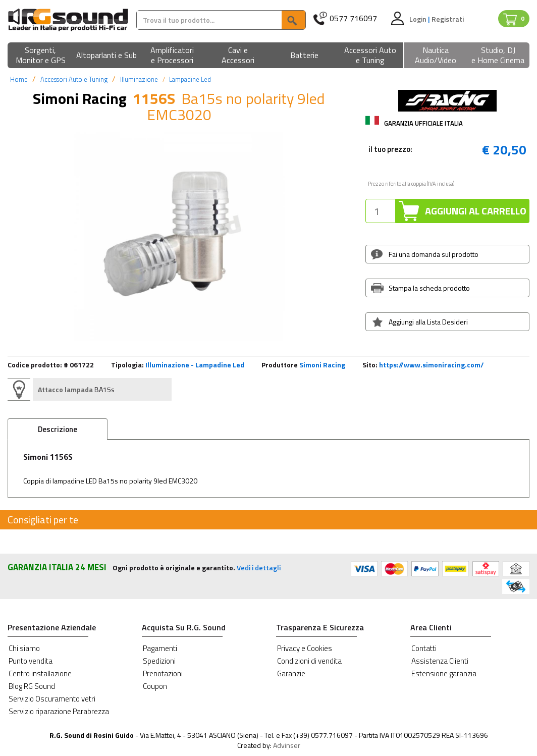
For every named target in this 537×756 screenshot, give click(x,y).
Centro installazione (40, 673)
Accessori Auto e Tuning (74, 79)
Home (19, 79)
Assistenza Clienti (440, 661)
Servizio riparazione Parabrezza (59, 711)
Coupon (155, 686)
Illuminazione (139, 79)
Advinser (287, 745)
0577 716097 (353, 18)
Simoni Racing (322, 365)
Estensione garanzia (444, 673)
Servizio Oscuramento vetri (52, 699)
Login (419, 19)
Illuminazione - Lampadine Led (195, 365)
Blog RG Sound (32, 686)
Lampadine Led (190, 79)
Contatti (424, 648)
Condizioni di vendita (309, 661)
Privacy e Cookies (305, 648)
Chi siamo (24, 648)
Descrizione (58, 429)
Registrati (448, 19)
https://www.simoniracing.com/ (432, 365)
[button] (41, 56)
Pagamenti (160, 648)
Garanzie (291, 673)
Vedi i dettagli (259, 568)
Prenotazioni (163, 673)
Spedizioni (159, 661)
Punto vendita (31, 661)
